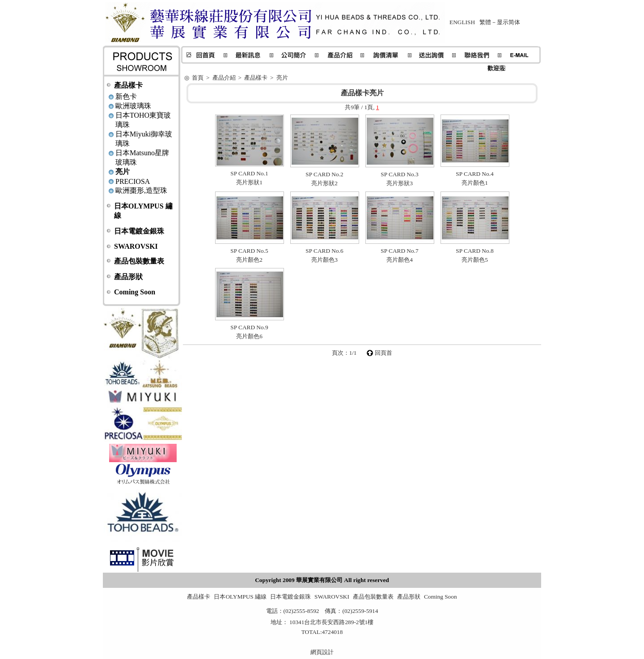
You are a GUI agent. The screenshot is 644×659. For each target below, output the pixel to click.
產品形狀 (128, 277)
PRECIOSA (133, 181)
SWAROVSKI (136, 246)
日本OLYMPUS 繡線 (240, 597)
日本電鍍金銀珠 (139, 231)
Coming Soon (135, 292)
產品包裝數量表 (139, 261)
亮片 (123, 172)
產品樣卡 (128, 85)
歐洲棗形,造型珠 (141, 190)
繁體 (485, 22)
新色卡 (126, 96)
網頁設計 (322, 652)
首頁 (198, 78)
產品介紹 (224, 78)
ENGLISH (462, 22)
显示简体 (508, 22)
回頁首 (383, 353)
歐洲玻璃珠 (133, 106)
